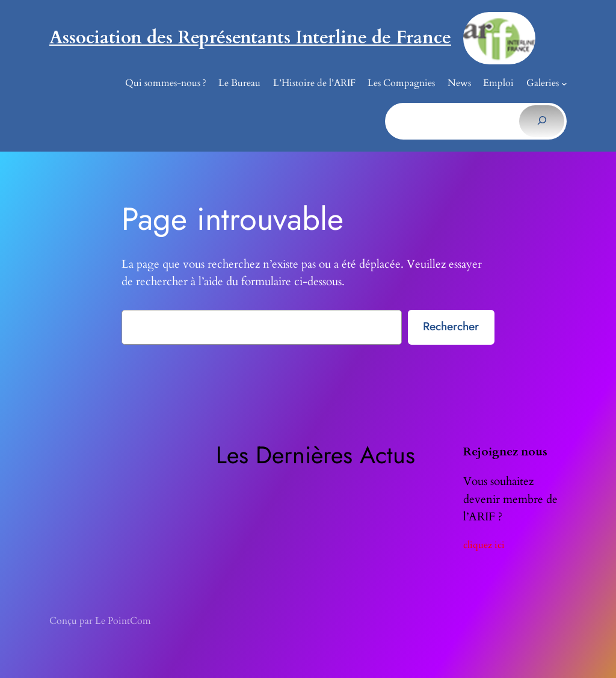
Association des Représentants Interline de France (250, 38)
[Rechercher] (542, 121)
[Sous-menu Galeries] (564, 84)
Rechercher (451, 326)
